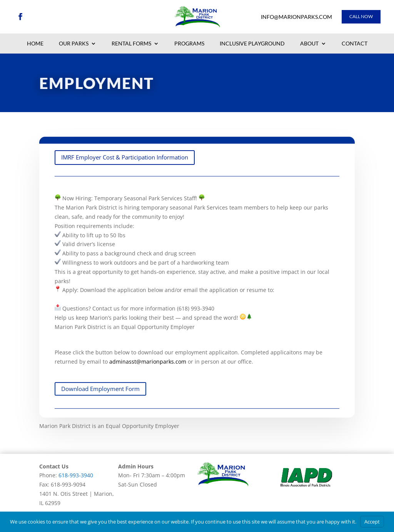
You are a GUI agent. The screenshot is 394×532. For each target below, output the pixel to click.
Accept (372, 522)
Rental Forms (131, 44)
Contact (355, 44)
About (309, 44)
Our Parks (74, 44)
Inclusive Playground (252, 44)
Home (35, 44)
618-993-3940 (76, 475)
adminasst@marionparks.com (95, 308)
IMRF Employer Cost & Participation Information (125, 166)
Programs (189, 44)
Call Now (361, 16)
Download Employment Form (100, 397)
